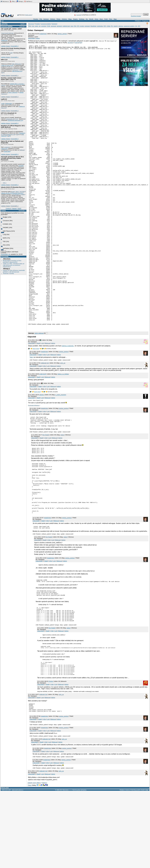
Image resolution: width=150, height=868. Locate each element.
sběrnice (121, 26)
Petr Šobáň (46, 491)
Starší (19, 208)
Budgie (4, 217)
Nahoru (45, 860)
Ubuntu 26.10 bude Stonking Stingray (13, 48)
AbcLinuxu (7, 259)
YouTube (22, 192)
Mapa (115, 19)
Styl (2, 21)
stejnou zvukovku (68, 400)
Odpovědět (31, 38)
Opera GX (4, 149)
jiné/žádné (5, 248)
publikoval (4, 40)
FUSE (48, 26)
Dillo (13, 64)
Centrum (8, 208)
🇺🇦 (43, 403)
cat (40, 26)
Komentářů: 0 (15, 46)
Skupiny (75, 19)
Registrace (145, 21)
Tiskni (30, 862)
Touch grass (36, 403)
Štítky (30, 26)
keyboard (87, 26)
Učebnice (64, 19)
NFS (105, 26)
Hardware (46, 19)
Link (42, 398)
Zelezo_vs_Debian (63, 428)
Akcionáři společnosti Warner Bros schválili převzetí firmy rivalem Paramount (12, 158)
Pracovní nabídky (7, 26)
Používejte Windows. (34, 460)
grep (72, 26)
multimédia (100, 26)
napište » (23, 24)
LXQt (4, 235)
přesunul (15, 70)
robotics (42, 449)
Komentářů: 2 (15, 206)
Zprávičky (4, 24)
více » (5, 183)
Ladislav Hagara (5, 46)
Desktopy (82, 19)
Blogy (70, 19)
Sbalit (38, 398)
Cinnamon (5, 221)
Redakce (122, 867)
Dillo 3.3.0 (4, 60)
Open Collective (13, 92)
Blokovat (47, 398)
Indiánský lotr (45, 417)
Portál (106, 19)
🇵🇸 (29, 403)
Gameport (54, 24)
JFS (78, 26)
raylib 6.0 (4, 99)
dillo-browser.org (17, 71)
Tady (31, 412)
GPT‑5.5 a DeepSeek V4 (9, 113)
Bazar (101, 19)
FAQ (41, 19)
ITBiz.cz (13, 1)
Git (3, 73)
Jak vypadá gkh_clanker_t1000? (11, 29)
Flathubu (22, 150)
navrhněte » (22, 211)
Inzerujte (79, 15)
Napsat (14, 208)
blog (17, 192)
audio (37, 26)
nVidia (108, 26)
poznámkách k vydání (18, 194)
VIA (136, 26)
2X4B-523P (43, 428)
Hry (87, 19)
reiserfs (116, 26)
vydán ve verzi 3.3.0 (7, 65)
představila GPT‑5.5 (12, 119)
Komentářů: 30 (5, 254)
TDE (3, 242)
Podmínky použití (135, 867)
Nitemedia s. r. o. (67, 867)
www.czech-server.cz (18, 867)
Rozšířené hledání (136, 16)
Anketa (3, 211)
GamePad (78, 43)
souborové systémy (129, 26)
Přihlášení (138, 21)
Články (58, 19)
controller (44, 26)
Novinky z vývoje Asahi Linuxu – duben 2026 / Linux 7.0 (12, 79)
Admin (38, 38)
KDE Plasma (6, 231)
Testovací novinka (8, 273)
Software (53, 19)
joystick (82, 26)
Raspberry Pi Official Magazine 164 (13, 134)
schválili (21, 166)
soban (62, 491)
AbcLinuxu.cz (5, 1)
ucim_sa (63, 417)
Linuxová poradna (46, 24)
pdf (18, 134)
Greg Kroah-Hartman (7, 33)
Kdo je (96, 19)
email (13, 192)
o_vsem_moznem (61, 449)
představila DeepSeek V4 (15, 120)
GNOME (5, 228)
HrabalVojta (43, 34)
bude (11, 53)
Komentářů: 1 (15, 57)
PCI (112, 26)
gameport (59, 26)
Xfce (3, 245)
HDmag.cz (20, 1)
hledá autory (29, 15)
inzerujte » (23, 26)
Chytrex (51, 756)
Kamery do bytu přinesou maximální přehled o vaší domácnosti (14, 271)
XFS (139, 26)
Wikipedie (18, 64)
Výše (44, 409)
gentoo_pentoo (62, 34)
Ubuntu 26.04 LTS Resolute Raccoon (13, 187)
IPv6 (75, 26)
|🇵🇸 (40, 394)
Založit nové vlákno (34, 860)
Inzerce (128, 867)
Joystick (70, 43)
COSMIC (5, 224)
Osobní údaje (145, 867)
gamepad (53, 26)
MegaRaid (93, 26)
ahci (33, 26)
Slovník (91, 19)
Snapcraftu (7, 151)
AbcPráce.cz (28, 1)
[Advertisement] (50, 382)
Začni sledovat (39, 388)
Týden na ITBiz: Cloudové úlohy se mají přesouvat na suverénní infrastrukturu (14, 265)
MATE (4, 238)
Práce (111, 19)
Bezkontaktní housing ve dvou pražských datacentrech (12, 261)
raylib (3, 104)
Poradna (36, 19)
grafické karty (66, 26)
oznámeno (7, 147)
